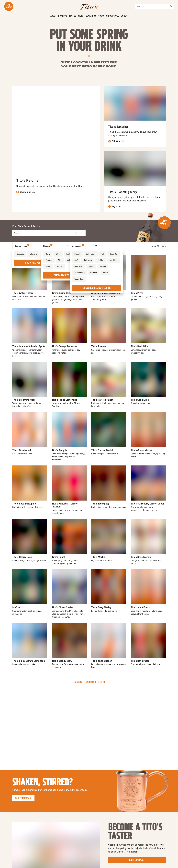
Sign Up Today (137, 860)
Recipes (73, 16)
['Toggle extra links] (124, 16)
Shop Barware (23, 798)
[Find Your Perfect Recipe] (43, 233)
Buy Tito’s (63, 16)
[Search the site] (149, 6)
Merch (81, 16)
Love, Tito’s (91, 16)
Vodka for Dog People (109, 16)
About (53, 16)
